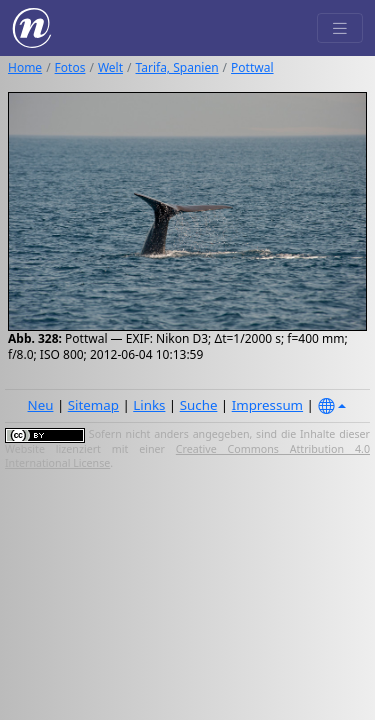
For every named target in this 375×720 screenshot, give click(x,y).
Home (25, 67)
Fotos (70, 67)
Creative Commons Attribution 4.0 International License (187, 456)
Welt (110, 67)
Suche (199, 405)
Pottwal (252, 67)
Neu (41, 405)
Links (149, 405)
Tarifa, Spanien (177, 67)
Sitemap (93, 405)
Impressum (267, 405)
